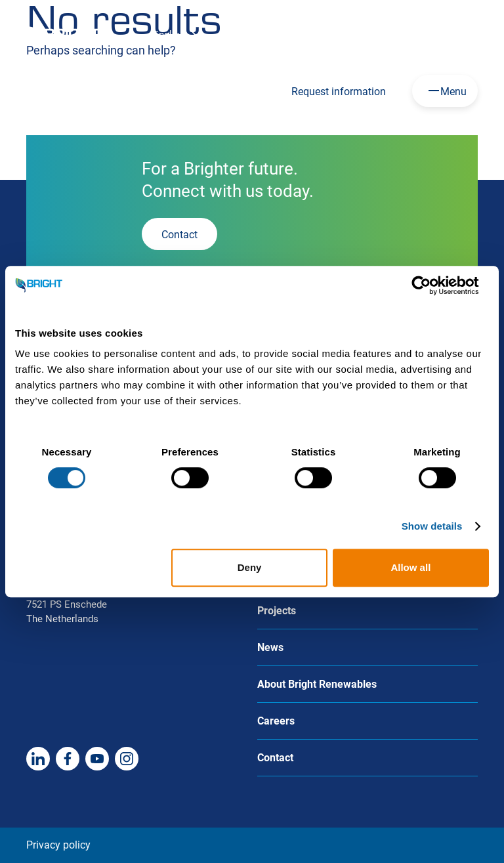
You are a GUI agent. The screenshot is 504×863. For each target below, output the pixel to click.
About (401, 34)
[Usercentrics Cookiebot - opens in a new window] (431, 285)
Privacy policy (58, 845)
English (169, 35)
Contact (461, 34)
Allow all (410, 567)
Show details (432, 526)
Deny (250, 567)
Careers (262, 34)
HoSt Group (333, 34)
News (270, 647)
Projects (277, 611)
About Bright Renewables (317, 684)
